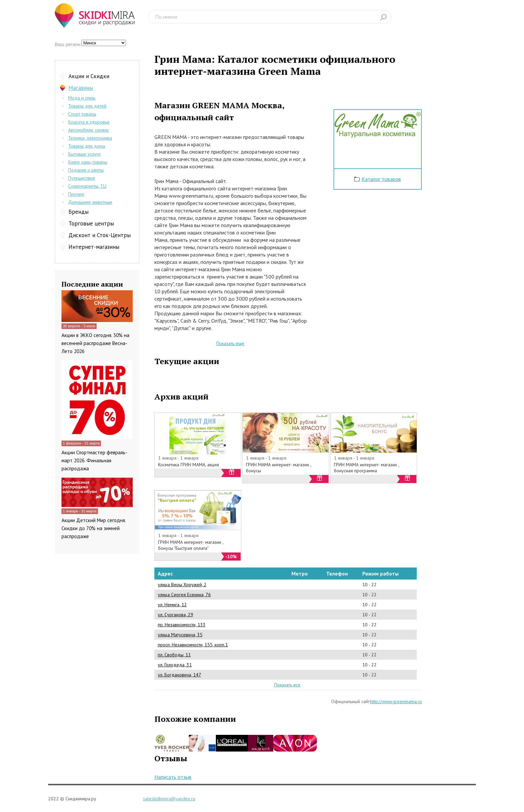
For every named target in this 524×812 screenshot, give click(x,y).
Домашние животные (90, 202)
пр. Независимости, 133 (182, 625)
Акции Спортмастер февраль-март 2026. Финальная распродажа (94, 460)
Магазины (81, 88)
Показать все (287, 685)
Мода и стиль (82, 98)
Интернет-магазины (94, 247)
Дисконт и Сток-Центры (100, 235)
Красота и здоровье (89, 122)
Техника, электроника (90, 138)
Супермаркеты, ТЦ (87, 186)
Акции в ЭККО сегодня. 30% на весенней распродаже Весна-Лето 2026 (95, 343)
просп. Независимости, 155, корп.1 (193, 645)
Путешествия (82, 178)
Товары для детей (87, 106)
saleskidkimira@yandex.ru (169, 799)
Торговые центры (91, 223)
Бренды (79, 212)
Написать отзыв (173, 777)
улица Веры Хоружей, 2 (182, 585)
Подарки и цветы (86, 170)
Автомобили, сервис (89, 130)
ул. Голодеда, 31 (175, 665)
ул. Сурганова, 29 (175, 615)
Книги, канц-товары (88, 162)
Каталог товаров (381, 179)
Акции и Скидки (89, 76)
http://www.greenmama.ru (396, 701)
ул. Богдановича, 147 (179, 675)
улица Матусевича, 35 (180, 635)
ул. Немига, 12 (172, 605)
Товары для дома (87, 146)
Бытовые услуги (84, 154)
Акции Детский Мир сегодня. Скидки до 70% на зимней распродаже (94, 528)
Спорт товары (82, 114)
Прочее (76, 194)
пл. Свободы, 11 (174, 655)
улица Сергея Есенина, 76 (184, 595)
